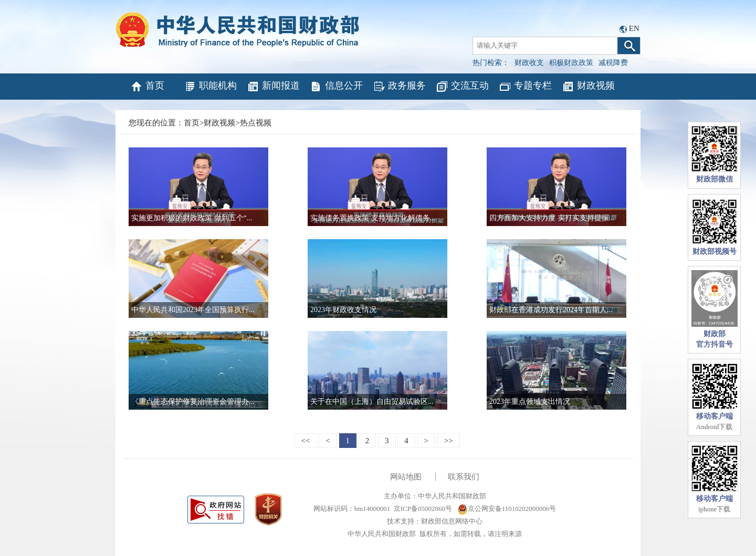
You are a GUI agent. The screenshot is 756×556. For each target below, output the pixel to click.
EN (634, 28)
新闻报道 (273, 87)
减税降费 (613, 63)
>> (449, 441)
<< (306, 441)
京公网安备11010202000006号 (507, 509)
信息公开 (336, 87)
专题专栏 (525, 87)
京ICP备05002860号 (423, 509)
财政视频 (588, 87)
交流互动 (462, 87)
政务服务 (399, 87)
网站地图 (406, 477)
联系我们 (464, 477)
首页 (147, 87)
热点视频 (256, 123)
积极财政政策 (571, 63)
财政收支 (529, 63)
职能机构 (210, 87)
